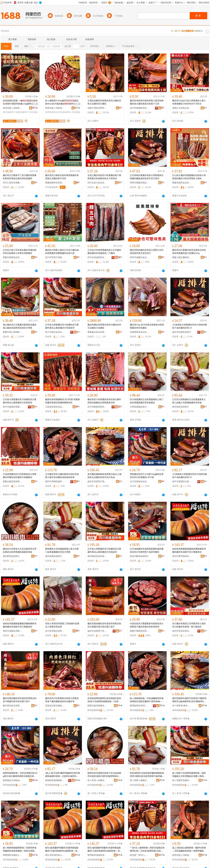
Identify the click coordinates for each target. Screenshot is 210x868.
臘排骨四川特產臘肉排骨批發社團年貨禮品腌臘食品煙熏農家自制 (104, 401)
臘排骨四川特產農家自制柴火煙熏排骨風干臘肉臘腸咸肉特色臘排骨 (62, 700)
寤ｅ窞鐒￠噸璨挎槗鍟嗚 (139, 780)
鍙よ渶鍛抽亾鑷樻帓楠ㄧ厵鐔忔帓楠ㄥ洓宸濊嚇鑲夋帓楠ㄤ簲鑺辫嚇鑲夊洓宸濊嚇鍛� (189, 849)
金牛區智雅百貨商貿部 (55, 631)
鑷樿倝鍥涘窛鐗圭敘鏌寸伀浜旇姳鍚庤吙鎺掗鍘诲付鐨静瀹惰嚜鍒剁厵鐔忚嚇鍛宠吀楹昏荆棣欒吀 (104, 775)
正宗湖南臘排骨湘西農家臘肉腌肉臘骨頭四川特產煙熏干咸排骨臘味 (147, 550)
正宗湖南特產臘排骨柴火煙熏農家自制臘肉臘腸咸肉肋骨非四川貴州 (147, 177)
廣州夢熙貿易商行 (11, 556)
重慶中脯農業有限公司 (139, 631)
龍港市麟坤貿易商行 (139, 556)
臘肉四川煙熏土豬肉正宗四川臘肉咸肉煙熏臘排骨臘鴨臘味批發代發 (62, 252)
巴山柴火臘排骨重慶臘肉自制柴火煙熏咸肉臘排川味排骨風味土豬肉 (189, 177)
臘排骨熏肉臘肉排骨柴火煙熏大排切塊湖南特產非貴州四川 (147, 252)
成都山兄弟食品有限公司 (182, 108)
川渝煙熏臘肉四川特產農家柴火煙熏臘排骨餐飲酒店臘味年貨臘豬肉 (20, 476)
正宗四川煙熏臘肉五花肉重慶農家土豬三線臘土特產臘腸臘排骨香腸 (189, 401)
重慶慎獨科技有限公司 (55, 183)
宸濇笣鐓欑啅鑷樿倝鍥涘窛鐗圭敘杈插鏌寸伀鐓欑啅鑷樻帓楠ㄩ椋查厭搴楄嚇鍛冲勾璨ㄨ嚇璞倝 (104, 700)
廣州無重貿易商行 (54, 556)
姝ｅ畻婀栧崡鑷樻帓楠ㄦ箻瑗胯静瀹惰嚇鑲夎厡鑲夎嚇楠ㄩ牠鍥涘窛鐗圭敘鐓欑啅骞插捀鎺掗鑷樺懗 (20, 849)
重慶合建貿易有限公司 (12, 482)
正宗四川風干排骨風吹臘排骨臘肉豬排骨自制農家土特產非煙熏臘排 (20, 252)
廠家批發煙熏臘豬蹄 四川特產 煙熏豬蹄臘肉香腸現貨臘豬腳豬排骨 (62, 401)
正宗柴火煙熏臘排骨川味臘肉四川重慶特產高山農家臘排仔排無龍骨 (62, 326)
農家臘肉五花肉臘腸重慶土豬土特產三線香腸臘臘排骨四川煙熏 (62, 550)
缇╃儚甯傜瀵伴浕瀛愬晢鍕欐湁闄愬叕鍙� (182, 706)
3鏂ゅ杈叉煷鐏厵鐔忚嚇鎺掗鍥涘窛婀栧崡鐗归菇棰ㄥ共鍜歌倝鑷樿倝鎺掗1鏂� (63, 775)
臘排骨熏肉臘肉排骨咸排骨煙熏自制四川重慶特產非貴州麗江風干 (104, 625)
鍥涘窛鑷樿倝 (65, 112)
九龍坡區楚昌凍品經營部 (55, 407)
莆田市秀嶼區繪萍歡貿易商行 (55, 482)
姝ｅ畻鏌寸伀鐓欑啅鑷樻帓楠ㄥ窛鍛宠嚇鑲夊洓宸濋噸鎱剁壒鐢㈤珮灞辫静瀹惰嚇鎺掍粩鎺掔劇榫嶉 (189, 775)
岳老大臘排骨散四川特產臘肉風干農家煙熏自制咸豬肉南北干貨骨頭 (104, 177)
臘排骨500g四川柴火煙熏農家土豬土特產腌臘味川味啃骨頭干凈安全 (189, 102)
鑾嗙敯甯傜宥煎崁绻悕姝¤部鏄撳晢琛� (139, 706)
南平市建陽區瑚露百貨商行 (12, 407)
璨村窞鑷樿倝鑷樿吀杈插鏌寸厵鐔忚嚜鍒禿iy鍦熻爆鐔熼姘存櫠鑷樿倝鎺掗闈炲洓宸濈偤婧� (189, 700)
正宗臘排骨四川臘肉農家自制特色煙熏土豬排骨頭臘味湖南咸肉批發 (62, 476)
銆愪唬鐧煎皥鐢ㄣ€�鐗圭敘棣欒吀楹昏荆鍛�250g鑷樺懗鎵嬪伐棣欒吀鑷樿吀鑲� (20, 102)
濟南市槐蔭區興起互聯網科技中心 (139, 183)
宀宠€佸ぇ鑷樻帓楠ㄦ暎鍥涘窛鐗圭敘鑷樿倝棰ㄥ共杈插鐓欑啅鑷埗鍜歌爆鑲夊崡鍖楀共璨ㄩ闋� (147, 849)
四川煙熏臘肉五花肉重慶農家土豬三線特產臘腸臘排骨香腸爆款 (147, 401)
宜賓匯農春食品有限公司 (139, 332)
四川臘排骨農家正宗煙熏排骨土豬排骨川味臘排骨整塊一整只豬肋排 (189, 625)
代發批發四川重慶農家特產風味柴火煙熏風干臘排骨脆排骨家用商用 (147, 625)
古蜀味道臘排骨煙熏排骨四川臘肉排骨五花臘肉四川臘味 (104, 102)
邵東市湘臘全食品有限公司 (139, 257)
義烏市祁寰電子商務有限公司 (97, 482)
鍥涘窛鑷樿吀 (9, 112)
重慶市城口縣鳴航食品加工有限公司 (12, 332)
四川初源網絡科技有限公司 (139, 108)
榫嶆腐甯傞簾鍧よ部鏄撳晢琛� (12, 855)
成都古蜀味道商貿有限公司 (97, 108)
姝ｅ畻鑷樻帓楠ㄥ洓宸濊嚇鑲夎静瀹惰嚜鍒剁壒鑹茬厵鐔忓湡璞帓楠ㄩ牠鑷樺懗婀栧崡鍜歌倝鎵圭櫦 (147, 700)
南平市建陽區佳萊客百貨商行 (182, 482)
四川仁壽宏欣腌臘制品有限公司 (12, 183)
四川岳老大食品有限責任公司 (97, 183)
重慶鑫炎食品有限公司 (97, 332)
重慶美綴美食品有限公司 (182, 183)
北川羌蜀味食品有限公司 (139, 482)
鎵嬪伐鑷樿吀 (22, 112)
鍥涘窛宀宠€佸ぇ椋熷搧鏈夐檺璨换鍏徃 (139, 855)
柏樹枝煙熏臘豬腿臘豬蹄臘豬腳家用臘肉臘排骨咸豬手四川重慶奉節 (189, 550)
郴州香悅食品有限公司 (12, 706)
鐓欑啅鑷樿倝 (51, 112)
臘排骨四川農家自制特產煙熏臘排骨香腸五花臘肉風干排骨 (62, 177)
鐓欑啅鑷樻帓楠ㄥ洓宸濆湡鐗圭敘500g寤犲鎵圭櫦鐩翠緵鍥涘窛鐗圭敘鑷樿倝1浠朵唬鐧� (20, 775)
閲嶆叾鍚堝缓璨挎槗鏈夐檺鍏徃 (97, 706)
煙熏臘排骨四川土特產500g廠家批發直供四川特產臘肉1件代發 (147, 476)
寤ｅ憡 (35, 104)
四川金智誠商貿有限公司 (97, 257)
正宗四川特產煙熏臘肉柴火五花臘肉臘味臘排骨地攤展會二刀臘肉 (104, 252)
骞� (35, 108)
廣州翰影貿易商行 (181, 407)
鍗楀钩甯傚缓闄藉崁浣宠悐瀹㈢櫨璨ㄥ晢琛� (55, 780)
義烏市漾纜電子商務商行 (97, 631)
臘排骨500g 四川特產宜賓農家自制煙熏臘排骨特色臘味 (147, 326)
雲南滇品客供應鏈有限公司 (55, 706)
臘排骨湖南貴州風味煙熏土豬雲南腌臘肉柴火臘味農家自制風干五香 (147, 102)
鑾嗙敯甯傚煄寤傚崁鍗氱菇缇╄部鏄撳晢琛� (97, 855)
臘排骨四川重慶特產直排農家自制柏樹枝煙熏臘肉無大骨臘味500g (189, 252)
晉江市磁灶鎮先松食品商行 (55, 332)
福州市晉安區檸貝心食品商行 (182, 631)
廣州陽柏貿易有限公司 (97, 556)
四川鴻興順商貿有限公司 (97, 407)
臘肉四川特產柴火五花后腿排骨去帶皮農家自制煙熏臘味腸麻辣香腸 (20, 550)
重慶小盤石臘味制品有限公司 (182, 257)
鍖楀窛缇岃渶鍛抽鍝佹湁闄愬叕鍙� (12, 780)
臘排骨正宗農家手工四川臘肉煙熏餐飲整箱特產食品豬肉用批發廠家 (20, 177)
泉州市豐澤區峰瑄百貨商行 (182, 556)
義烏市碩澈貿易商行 (182, 332)
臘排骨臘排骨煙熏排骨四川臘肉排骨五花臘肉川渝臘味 (104, 326)
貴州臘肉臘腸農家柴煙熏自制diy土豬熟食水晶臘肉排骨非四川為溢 (105, 476)
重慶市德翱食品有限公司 (12, 257)
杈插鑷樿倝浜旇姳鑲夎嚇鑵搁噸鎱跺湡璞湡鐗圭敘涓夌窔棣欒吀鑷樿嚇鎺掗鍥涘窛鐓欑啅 (147, 775)
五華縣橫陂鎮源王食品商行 (139, 407)
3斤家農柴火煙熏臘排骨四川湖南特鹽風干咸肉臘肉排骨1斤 (190, 326)
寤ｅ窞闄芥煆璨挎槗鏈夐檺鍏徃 (182, 780)
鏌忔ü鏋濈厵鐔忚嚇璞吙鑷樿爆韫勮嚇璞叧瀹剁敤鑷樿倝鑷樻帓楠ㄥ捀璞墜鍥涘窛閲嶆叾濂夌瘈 (62, 849)
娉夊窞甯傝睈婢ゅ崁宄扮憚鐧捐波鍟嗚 (55, 855)
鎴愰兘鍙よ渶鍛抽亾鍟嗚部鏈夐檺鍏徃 (12, 108)
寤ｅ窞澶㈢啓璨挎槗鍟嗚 (97, 780)
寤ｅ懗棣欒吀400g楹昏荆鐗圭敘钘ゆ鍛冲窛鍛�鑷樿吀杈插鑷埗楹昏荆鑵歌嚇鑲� (62, 102)
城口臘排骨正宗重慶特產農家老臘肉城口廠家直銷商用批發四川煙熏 (20, 326)
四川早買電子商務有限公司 (55, 257)
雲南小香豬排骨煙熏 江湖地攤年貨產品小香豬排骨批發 (62, 625)
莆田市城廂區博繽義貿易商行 (12, 631)
